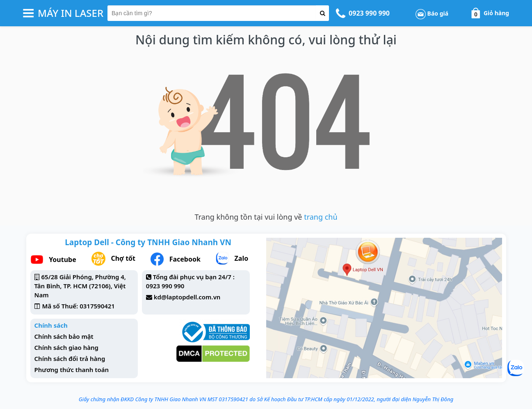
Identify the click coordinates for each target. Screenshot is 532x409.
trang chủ (321, 217)
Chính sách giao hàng (66, 347)
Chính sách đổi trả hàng (70, 358)
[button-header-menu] (28, 13)
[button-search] (322, 13)
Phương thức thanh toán (72, 370)
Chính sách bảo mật (64, 336)
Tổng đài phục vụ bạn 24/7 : (194, 277)
